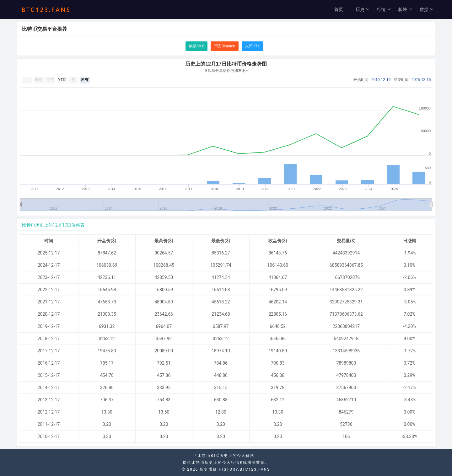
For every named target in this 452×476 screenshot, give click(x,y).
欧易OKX (196, 46)
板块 (405, 9)
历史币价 (208, 469)
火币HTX (253, 46)
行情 (384, 9)
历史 (363, 9)
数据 (427, 9)
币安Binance (225, 46)
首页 (339, 9)
